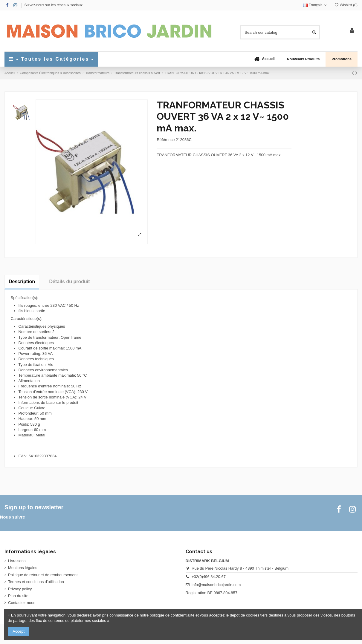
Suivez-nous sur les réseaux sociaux (53, 5)
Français (315, 5)
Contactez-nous (22, 603)
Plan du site (18, 596)
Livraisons (17, 561)
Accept (19, 631)
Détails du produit (70, 282)
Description (22, 282)
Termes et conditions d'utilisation (36, 582)
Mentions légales (23, 568)
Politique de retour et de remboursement (43, 575)
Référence (166, 140)
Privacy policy (20, 589)
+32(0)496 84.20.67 (209, 577)
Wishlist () (346, 5)
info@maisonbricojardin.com (216, 585)
